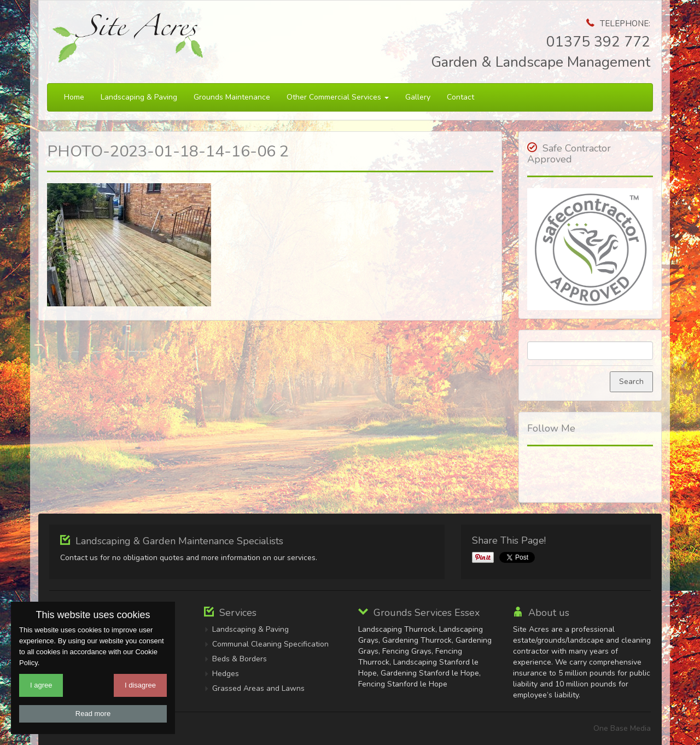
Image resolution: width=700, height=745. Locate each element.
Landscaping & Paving (139, 97)
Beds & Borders (240, 659)
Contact (460, 97)
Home (74, 97)
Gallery (418, 97)
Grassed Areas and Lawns (258, 688)
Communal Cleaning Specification (270, 644)
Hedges (226, 674)
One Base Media (622, 728)
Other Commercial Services (338, 97)
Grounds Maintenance (232, 97)
